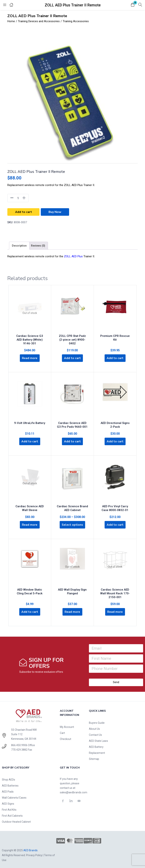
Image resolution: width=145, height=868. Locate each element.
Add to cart (24, 212)
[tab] (19, 246)
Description (19, 246)
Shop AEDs (8, 779)
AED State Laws (98, 740)
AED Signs (8, 803)
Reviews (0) (38, 246)
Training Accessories (76, 21)
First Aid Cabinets (12, 815)
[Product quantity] (18, 198)
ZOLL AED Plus (73, 256)
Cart (62, 732)
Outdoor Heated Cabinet (16, 821)
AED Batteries (10, 785)
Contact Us (95, 734)
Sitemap (94, 758)
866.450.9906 (19, 744)
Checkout (66, 738)
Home (11, 21)
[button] (133, 5)
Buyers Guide (97, 722)
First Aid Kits (9, 809)
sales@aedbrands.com (74, 791)
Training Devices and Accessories (39, 21)
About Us (94, 728)
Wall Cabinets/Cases (14, 797)
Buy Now (55, 212)
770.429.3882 (19, 749)
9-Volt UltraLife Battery (30, 422)
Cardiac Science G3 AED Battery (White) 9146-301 (30, 339)
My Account (67, 726)
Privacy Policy (34, 854)
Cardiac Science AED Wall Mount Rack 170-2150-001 (115, 592)
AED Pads (8, 791)
